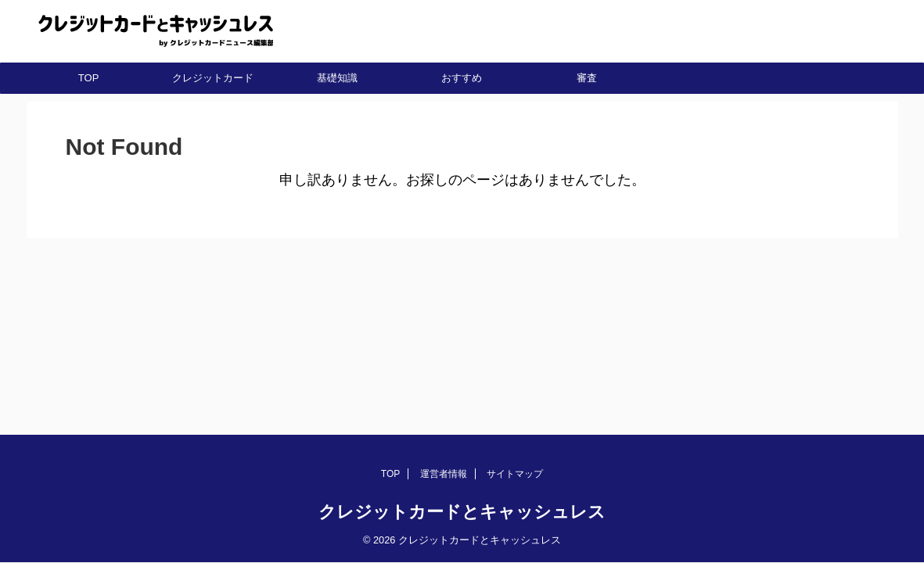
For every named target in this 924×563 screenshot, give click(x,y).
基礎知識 (337, 78)
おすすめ (462, 78)
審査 (587, 78)
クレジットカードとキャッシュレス (462, 512)
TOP (89, 78)
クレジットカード (213, 78)
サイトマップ (515, 474)
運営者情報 (444, 474)
